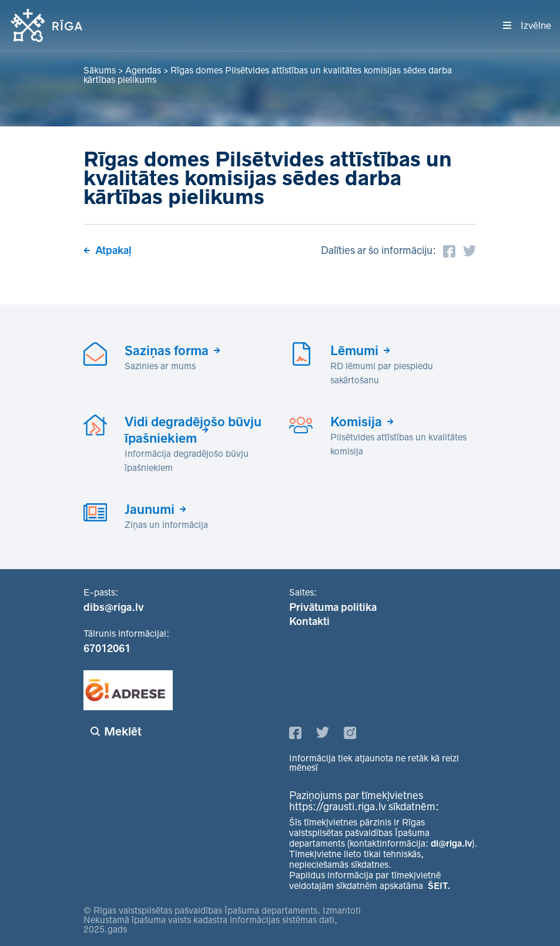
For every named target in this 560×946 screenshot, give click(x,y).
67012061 (107, 649)
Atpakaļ (113, 250)
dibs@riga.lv (114, 607)
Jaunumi (150, 509)
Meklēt (123, 731)
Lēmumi (354, 350)
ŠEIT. (439, 886)
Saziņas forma (167, 350)
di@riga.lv (451, 843)
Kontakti (309, 621)
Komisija (356, 422)
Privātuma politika (333, 607)
